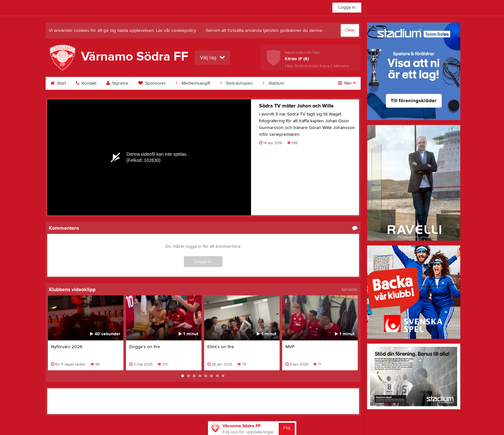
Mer (347, 83)
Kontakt (86, 83)
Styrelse (117, 83)
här (200, 31)
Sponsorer (152, 83)
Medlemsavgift (193, 83)
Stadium (273, 83)
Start (58, 83)
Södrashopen (236, 83)
